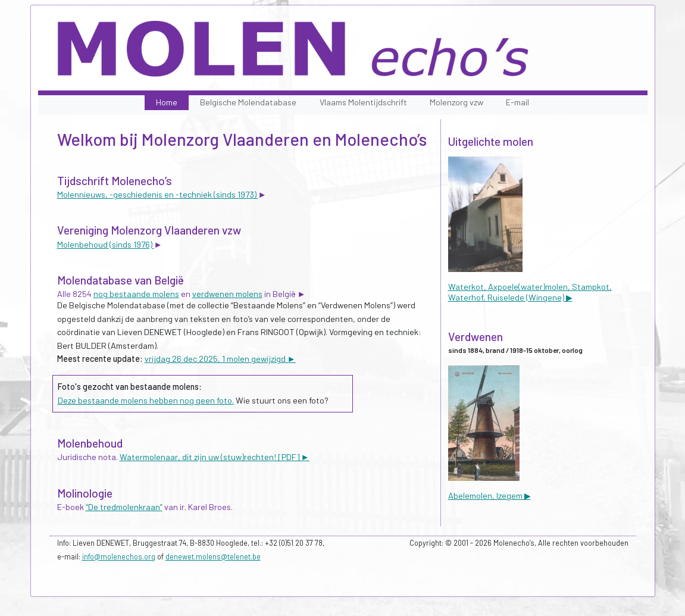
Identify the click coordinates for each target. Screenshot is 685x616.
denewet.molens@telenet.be (213, 556)
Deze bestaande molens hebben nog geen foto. (146, 400)
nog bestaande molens (136, 294)
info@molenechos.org (119, 556)
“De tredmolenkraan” (124, 507)
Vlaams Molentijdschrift (363, 102)
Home (167, 102)
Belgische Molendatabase (248, 102)
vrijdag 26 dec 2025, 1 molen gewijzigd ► (220, 359)
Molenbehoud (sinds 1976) (106, 244)
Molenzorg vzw (456, 102)
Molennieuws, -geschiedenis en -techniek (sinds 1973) (158, 194)
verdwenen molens (227, 294)
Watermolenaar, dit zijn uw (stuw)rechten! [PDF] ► (215, 457)
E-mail (517, 102)
